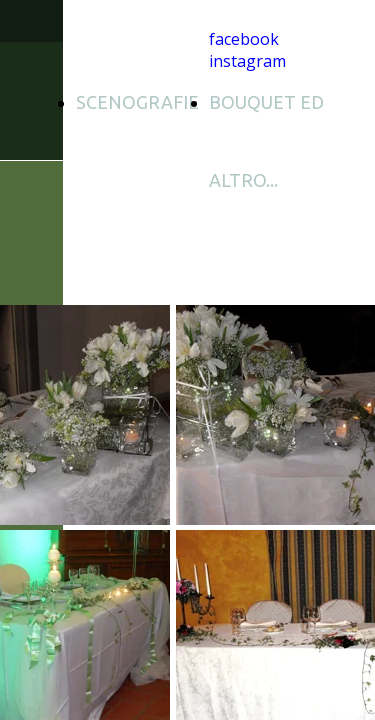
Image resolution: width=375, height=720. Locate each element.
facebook (244, 39)
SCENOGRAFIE (137, 102)
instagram (247, 61)
